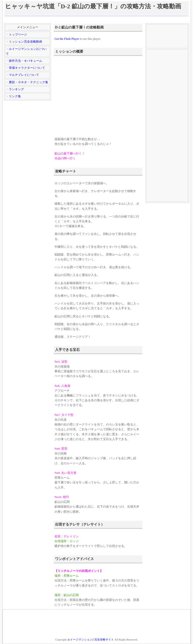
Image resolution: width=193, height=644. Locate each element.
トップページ (18, 35)
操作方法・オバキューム (25, 61)
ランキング (16, 89)
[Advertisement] (97, 20)
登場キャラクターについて (27, 68)
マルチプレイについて (24, 75)
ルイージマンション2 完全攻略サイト (91, 639)
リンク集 (15, 96)
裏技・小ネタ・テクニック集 (29, 82)
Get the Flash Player (67, 39)
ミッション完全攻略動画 (25, 42)
